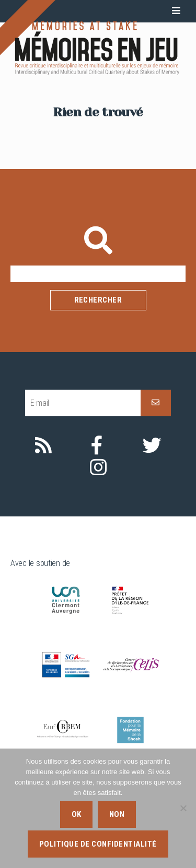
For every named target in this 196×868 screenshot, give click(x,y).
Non (117, 814)
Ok (77, 814)
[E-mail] (83, 403)
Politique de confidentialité (98, 844)
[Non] (183, 808)
